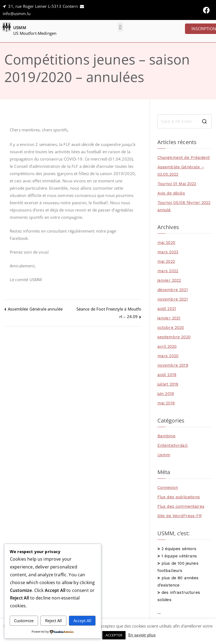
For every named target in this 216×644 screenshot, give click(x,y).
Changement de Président (184, 158)
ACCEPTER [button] (114, 635)
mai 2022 (166, 261)
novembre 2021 (173, 299)
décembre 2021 (173, 290)
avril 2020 (167, 346)
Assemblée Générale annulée (35, 309)
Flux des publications (179, 497)
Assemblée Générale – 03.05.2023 (181, 171)
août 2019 (167, 375)
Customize (24, 621)
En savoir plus (142, 635)
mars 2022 (168, 271)
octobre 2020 (171, 328)
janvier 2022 (169, 280)
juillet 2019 (168, 384)
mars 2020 (168, 356)
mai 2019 (166, 403)
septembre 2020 (174, 337)
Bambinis (166, 436)
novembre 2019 (173, 365)
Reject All (53, 621)
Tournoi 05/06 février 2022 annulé (184, 206)
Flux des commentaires (181, 506)
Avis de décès (171, 193)
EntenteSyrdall (173, 445)
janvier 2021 (169, 318)
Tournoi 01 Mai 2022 (177, 184)
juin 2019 (166, 394)
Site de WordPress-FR (180, 516)
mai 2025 (166, 243)
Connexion (168, 488)
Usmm (164, 455)
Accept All (82, 621)
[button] (120, 27)
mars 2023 (168, 252)
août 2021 (167, 309)
